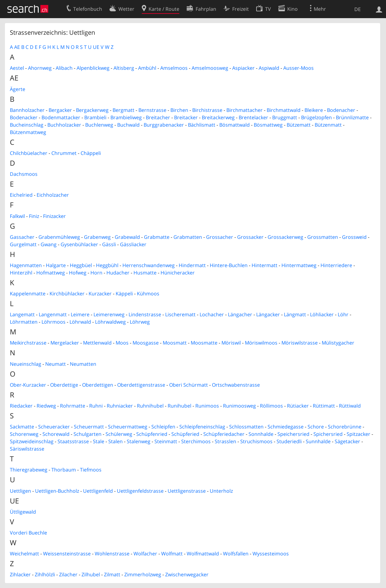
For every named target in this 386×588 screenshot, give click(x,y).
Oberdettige (64, 385)
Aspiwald (269, 68)
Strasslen (225, 441)
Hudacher (118, 273)
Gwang (49, 244)
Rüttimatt (324, 406)
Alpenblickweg (93, 68)
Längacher (240, 314)
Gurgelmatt (23, 244)
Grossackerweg (285, 237)
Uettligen (20, 491)
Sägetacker (347, 441)
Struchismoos (256, 441)
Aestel (17, 68)
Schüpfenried (152, 434)
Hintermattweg (299, 265)
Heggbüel (81, 265)
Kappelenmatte (28, 294)
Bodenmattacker (61, 117)
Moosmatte (204, 343)
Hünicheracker (178, 273)
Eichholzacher (53, 195)
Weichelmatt (24, 554)
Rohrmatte (73, 406)
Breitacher (158, 117)
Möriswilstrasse (300, 343)
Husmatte (145, 273)
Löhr (343, 314)
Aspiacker (243, 68)
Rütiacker (298, 406)
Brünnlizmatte (352, 117)
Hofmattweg (51, 273)
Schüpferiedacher (224, 434)
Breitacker (186, 117)
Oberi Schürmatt (189, 385)
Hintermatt (265, 265)
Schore (316, 427)
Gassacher (22, 237)
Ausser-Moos (298, 68)
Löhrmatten (24, 322)
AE (17, 47)
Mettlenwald (97, 343)
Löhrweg (140, 322)
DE (358, 9)
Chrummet (64, 153)
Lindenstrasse (145, 314)
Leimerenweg (109, 314)
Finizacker (54, 216)
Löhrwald (80, 322)
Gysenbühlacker (79, 244)
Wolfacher (145, 554)
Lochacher (212, 314)
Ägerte (18, 89)
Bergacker (60, 110)
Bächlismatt (202, 125)
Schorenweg (24, 434)
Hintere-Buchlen (229, 265)
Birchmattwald (284, 110)
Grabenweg (97, 237)
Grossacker (250, 237)
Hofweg (78, 273)
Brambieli (95, 117)
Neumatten (83, 364)
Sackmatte (22, 427)
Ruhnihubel (150, 406)
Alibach (64, 68)
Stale (99, 441)
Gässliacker (133, 244)
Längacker (268, 314)
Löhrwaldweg (110, 322)
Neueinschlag (26, 364)
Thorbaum (64, 470)
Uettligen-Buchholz (57, 491)
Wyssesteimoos (271, 554)
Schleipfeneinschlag (202, 427)
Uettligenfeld (98, 491)
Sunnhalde (318, 441)
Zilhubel (91, 574)
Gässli (109, 244)
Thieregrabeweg (29, 470)
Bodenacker (24, 117)
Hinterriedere (336, 265)
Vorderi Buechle (28, 533)
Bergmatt (123, 110)
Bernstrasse (152, 110)
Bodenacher (341, 110)
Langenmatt (53, 314)
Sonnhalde (261, 434)
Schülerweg (119, 434)
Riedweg (46, 406)
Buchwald (128, 125)
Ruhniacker (120, 406)
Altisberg (124, 68)
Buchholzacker (64, 125)
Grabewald (127, 237)
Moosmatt (175, 343)
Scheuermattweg (128, 427)
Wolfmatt (172, 554)
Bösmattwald (235, 125)
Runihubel (179, 406)
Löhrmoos (54, 322)
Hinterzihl (21, 273)
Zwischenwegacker (187, 574)
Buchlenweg (99, 125)
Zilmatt (112, 574)
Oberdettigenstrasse (141, 385)
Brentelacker (253, 117)
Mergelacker (65, 343)
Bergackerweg (92, 110)
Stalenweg (139, 441)
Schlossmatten (246, 427)
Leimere (80, 314)
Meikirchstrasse (28, 343)
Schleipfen (163, 427)
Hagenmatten (26, 265)
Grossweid (354, 237)
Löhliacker (322, 314)
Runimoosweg (239, 406)
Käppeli (124, 294)
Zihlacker (20, 574)
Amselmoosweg (210, 68)
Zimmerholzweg (143, 574)
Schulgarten (88, 434)
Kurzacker (100, 294)
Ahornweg (40, 68)
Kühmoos (148, 294)
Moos (122, 343)
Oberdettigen (98, 385)
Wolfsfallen (236, 554)
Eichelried (21, 195)
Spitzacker (358, 434)
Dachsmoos (24, 174)
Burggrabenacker (164, 125)
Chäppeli (91, 153)
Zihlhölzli (45, 574)
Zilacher (68, 574)
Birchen (179, 110)
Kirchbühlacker (67, 294)
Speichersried (293, 434)
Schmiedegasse (286, 427)
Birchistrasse (207, 110)
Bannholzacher (27, 110)
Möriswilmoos (261, 343)
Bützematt (299, 125)
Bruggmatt (285, 117)
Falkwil (17, 216)
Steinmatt (166, 441)
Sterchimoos (196, 441)
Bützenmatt (328, 125)
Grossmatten (323, 237)
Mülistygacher (338, 343)
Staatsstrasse (73, 441)
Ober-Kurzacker (28, 385)
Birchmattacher (245, 110)
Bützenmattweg (28, 132)
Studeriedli (289, 441)
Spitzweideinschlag (32, 441)
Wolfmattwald (203, 554)
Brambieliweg (126, 117)
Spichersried (328, 434)
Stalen (115, 441)
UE (96, 47)
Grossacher (220, 237)
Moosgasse (146, 343)
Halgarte (56, 265)
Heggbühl (107, 265)
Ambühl (147, 68)
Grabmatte (157, 237)
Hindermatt (192, 265)
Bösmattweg (268, 125)
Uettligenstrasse (187, 491)
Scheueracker (54, 427)
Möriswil (231, 343)
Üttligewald (23, 512)
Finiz (34, 216)
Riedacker (21, 406)
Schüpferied (185, 434)
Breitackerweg (218, 117)
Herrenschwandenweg (149, 265)
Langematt (22, 314)
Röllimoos (271, 406)
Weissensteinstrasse (67, 554)
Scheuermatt (89, 427)
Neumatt (56, 364)
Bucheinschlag (27, 125)
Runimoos (207, 406)
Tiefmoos (91, 470)
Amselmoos (174, 68)
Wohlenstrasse (112, 554)
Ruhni (96, 406)
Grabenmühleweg (59, 237)
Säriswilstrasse (27, 449)
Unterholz (221, 491)
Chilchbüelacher (29, 153)
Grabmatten (188, 237)
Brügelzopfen (316, 117)
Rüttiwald (350, 406)
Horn (96, 273)
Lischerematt (180, 314)
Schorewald (56, 434)
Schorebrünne (345, 427)
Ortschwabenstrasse (236, 385)
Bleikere (314, 110)
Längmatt (295, 314)
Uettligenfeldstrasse (140, 491)
